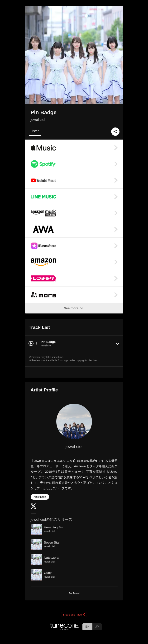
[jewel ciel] (74, 422)
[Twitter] (33, 508)
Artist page (40, 497)
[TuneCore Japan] (64, 629)
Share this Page (74, 615)
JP (97, 627)
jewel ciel (38, 120)
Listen (35, 131)
